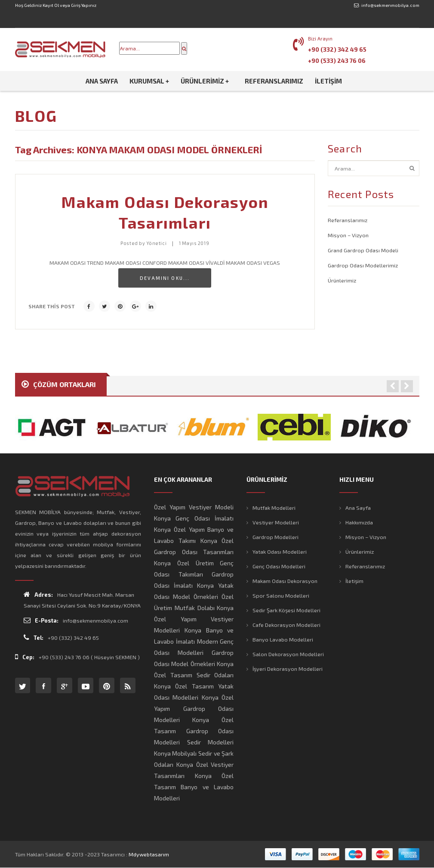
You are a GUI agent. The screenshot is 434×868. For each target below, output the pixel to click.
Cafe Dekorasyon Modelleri (286, 625)
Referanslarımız (348, 220)
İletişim (354, 581)
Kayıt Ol (51, 5)
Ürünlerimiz (342, 280)
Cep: (25, 657)
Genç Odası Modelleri (279, 566)
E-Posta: (41, 620)
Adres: (38, 594)
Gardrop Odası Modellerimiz (363, 265)
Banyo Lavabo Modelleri (283, 639)
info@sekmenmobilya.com (390, 5)
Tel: (34, 637)
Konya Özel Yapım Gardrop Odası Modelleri (194, 708)
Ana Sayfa (358, 508)
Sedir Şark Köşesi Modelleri (286, 610)
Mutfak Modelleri (274, 508)
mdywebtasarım (149, 854)
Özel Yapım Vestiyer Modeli (194, 507)
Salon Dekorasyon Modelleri (288, 654)
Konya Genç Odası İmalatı (194, 518)
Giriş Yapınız (84, 5)
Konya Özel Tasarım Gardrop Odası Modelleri (194, 731)
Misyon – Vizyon (348, 235)
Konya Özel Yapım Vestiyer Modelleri (194, 619)
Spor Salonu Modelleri (281, 595)
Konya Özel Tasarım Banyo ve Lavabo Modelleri (194, 787)
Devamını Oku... (165, 278)
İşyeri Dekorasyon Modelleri (288, 669)
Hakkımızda (359, 522)
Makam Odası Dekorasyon (285, 581)
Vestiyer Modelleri (276, 522)
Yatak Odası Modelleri (280, 552)
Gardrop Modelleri (275, 537)
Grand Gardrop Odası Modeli (363, 250)
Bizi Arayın (320, 39)
